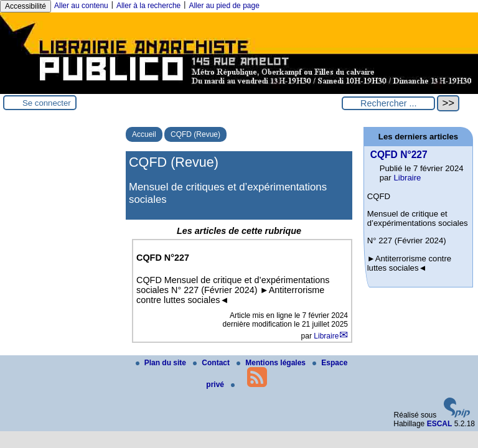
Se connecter (47, 103)
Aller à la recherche (148, 6)
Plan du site (162, 363)
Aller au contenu (81, 6)
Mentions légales (272, 363)
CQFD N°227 (399, 155)
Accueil (144, 134)
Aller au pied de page (224, 6)
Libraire (326, 336)
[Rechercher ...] (388, 103)
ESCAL (440, 424)
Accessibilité (26, 6)
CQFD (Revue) (195, 134)
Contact (212, 363)
